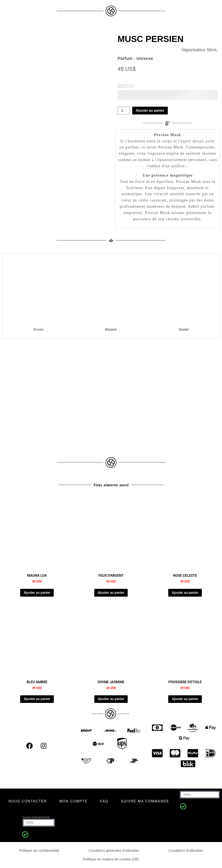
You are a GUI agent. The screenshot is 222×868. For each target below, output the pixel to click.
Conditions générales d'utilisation (114, 851)
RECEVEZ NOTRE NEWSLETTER (36, 817)
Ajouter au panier (150, 110)
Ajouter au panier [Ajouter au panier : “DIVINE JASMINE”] (111, 699)
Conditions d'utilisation (186, 851)
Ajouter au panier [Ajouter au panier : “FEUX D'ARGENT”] (111, 593)
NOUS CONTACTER (28, 801)
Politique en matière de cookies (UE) (111, 859)
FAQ (104, 801)
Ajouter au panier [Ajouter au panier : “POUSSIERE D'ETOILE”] (185, 699)
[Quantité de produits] (124, 111)
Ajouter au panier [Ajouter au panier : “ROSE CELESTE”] (185, 593)
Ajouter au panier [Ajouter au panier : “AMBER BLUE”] (37, 699)
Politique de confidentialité (39, 851)
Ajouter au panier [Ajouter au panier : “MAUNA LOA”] (37, 593)
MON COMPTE (73, 801)
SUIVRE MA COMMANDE (145, 801)
